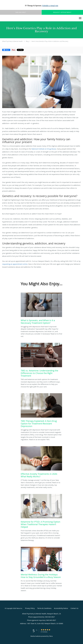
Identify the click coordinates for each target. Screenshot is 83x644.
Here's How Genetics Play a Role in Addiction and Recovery (50, 41)
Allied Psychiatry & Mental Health (12, 41)
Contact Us (74, 608)
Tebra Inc (19, 608)
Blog (27, 41)
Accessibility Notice (61, 608)
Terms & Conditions (44, 608)
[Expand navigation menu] (80, 18)
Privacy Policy (30, 608)
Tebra (51, 636)
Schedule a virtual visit (50, 6)
